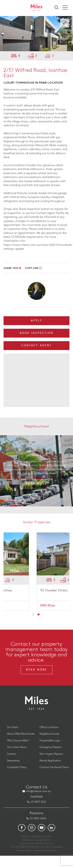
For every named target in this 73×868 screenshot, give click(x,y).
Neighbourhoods (49, 734)
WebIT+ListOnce (44, 844)
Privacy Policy (24, 850)
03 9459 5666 (38, 818)
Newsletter (13, 761)
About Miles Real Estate (21, 734)
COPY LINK (33, 268)
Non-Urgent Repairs (51, 754)
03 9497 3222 (38, 802)
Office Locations (49, 727)
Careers (12, 754)
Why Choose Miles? (18, 741)
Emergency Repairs (51, 747)
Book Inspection (37, 333)
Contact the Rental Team (54, 767)
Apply (36, 321)
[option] (36, 34)
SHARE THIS (12, 268)
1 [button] (33, 615)
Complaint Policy (17, 767)
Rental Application (50, 761)
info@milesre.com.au (38, 791)
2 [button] (38, 615)
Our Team (13, 727)
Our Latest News (17, 747)
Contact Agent (37, 346)
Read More (37, 484)
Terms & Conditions (45, 850)
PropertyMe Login (50, 741)
